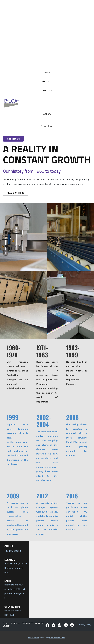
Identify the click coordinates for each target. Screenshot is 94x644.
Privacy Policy (85, 624)
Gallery (47, 114)
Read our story (15, 193)
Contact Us (13, 139)
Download (47, 126)
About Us (47, 82)
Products (47, 91)
